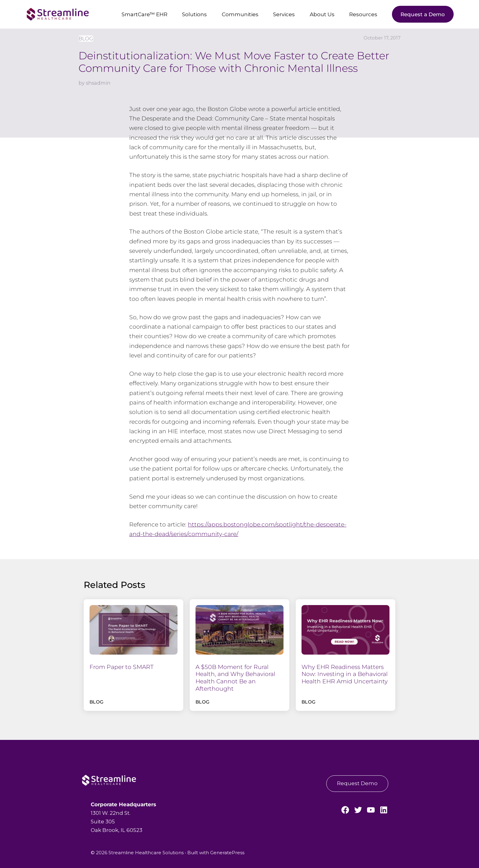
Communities (240, 14)
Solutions (194, 14)
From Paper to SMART (122, 667)
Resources (363, 14)
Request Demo (357, 783)
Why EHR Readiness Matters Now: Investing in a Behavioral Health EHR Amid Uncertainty (345, 674)
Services (284, 14)
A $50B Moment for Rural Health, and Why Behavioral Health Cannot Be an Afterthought (235, 678)
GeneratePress (227, 853)
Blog (86, 39)
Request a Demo (423, 14)
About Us (322, 14)
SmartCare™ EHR (144, 14)
